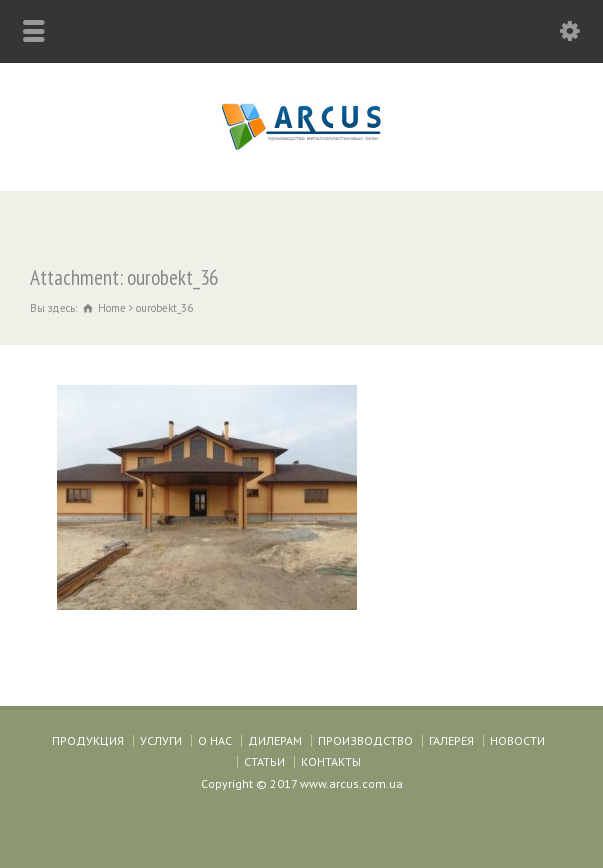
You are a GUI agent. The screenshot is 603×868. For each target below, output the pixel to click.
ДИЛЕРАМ (275, 740)
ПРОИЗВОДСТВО (365, 740)
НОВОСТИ (517, 740)
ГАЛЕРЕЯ (451, 740)
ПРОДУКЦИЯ (88, 740)
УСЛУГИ (161, 740)
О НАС (215, 740)
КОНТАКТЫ (331, 761)
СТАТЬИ (264, 761)
